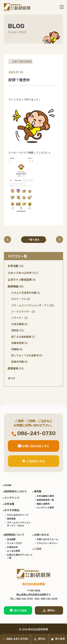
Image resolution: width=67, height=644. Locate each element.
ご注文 (38, 549)
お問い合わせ (41, 535)
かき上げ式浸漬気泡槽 (24, 293)
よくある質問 (13, 551)
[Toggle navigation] (62, 7)
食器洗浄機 (18, 362)
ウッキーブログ (14, 543)
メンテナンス (12, 498)
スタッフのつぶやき (22, 61)
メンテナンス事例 (45, 507)
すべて (12, 378)
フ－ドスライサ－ (21, 311)
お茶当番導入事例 (45, 496)
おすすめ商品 (12, 510)
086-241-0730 (15, 639)
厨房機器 (13, 286)
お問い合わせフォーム (47, 539)
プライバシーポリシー (47, 543)
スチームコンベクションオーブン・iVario (19, 524)
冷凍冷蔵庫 (18, 324)
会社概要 (11, 539)
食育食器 (11, 518)
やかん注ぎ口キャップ (18, 515)
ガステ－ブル (19, 299)
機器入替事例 (43, 504)
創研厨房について (14, 535)
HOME (8, 485)
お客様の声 (12, 547)
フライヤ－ (18, 318)
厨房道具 (13, 368)
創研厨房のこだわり (16, 491)
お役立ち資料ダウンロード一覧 (20, 556)
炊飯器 (15, 349)
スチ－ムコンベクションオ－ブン (30, 305)
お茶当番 (13, 266)
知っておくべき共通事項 (25, 355)
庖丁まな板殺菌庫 (21, 337)
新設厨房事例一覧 (45, 500)
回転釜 (15, 330)
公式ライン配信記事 (20, 280)
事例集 (38, 491)
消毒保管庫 (18, 343)
